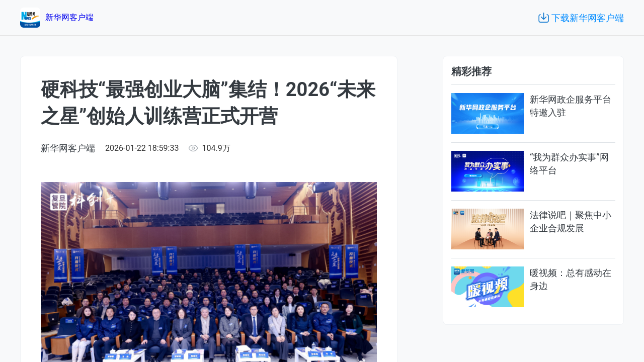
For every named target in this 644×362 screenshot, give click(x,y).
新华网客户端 (68, 148)
